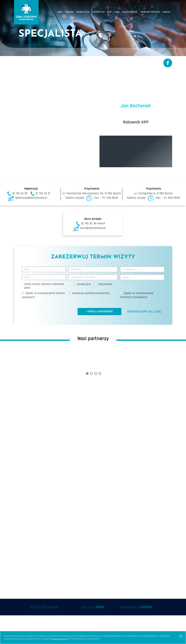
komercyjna (84, 284)
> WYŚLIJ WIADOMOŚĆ (99, 311)
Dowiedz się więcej (60, 639)
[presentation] (48, 308)
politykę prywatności (97, 293)
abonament (105, 284)
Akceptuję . (91, 293)
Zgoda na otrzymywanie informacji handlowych (137, 295)
